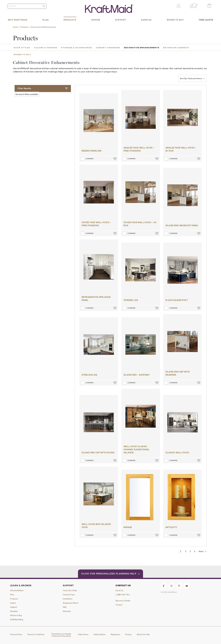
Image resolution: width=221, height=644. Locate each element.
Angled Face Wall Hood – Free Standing (139, 149)
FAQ (65, 607)
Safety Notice (100, 634)
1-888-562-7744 (123, 595)
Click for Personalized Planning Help (111, 574)
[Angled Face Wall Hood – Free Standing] (141, 117)
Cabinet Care (69, 595)
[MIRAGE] (140, 497)
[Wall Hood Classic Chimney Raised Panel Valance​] (141, 416)
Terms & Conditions (36, 634)
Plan (46, 20)
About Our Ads (143, 634)
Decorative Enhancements (142, 47)
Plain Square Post (177, 300)
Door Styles (22, 47)
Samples (146, 20)
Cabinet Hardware (108, 47)
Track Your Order (70, 591)
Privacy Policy (16, 634)
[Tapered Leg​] (141, 270)
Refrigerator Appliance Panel (96, 299)
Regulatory (115, 634)
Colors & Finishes (46, 47)
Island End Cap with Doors (98, 453)
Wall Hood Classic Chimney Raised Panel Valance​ (137, 449)
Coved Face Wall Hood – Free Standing (96, 224)
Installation (68, 599)
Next (203, 551)
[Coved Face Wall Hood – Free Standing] (99, 192)
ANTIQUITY (171, 527)
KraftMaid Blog (17, 620)
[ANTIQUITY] (181, 497)
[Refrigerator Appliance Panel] (99, 267)
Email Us (119, 591)
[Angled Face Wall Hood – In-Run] (182, 117)
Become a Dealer (123, 601)
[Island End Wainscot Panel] (182, 195)
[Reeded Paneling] (99, 121)
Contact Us (123, 585)
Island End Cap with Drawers (178, 373)
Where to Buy (175, 20)
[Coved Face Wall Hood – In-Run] (141, 192)
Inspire (96, 20)
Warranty (67, 611)
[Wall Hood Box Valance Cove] (99, 494)
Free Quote (206, 20)
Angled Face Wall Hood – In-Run (181, 149)
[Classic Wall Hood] (182, 422)
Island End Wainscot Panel (182, 225)
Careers (119, 605)
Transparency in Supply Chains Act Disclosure (61, 635)
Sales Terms (83, 634)
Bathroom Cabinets (176, 47)
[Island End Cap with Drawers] (182, 342)
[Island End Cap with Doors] (99, 422)
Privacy (128, 634)
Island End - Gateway (137, 375)
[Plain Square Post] (182, 270)
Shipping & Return (71, 603)
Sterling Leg (89, 375)
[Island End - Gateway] (141, 345)
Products (70, 20)
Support (121, 20)
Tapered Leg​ (131, 300)
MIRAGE (128, 527)
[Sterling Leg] (99, 345)
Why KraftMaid (18, 20)
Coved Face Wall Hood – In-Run (140, 224)
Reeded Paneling (92, 151)
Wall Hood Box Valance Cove (96, 526)
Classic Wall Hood (177, 453)
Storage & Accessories (77, 47)
